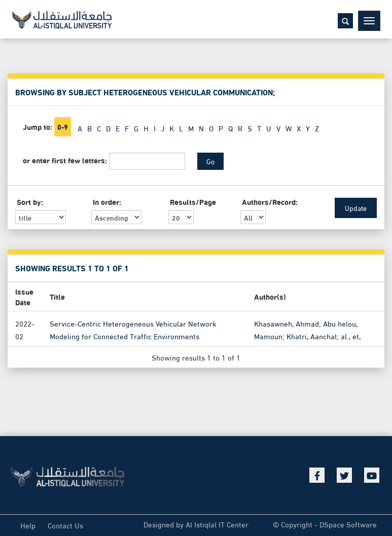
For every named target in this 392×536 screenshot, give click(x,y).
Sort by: (30, 202)
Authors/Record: (270, 202)
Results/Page (193, 202)
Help (28, 525)
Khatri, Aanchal (312, 335)
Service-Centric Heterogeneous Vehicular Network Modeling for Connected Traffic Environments (133, 329)
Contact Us (65, 525)
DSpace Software (348, 524)
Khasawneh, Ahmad (287, 323)
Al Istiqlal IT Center (217, 524)
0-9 (63, 127)
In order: (107, 202)
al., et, (351, 335)
